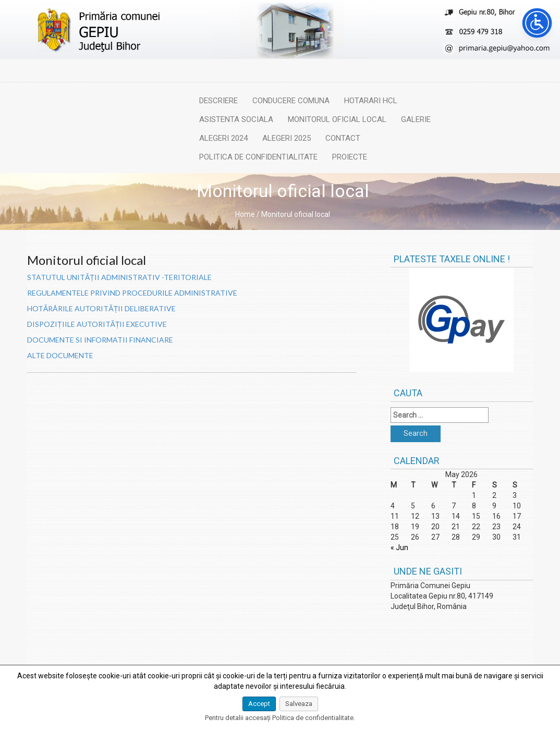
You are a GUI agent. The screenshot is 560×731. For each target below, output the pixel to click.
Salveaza (299, 704)
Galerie (416, 119)
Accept (259, 704)
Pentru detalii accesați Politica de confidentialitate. (280, 718)
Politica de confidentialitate (258, 157)
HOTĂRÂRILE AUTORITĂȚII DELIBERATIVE (101, 308)
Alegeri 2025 (287, 138)
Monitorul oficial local (337, 119)
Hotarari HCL (371, 101)
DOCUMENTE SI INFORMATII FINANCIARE (100, 340)
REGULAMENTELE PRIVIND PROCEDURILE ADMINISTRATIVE (132, 293)
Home (245, 214)
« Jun (399, 547)
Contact (343, 138)
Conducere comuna (291, 101)
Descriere (218, 101)
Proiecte (350, 157)
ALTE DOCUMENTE (60, 355)
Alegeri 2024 (223, 138)
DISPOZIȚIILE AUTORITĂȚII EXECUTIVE (97, 324)
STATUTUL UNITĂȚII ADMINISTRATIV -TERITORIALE (119, 277)
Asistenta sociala (236, 119)
